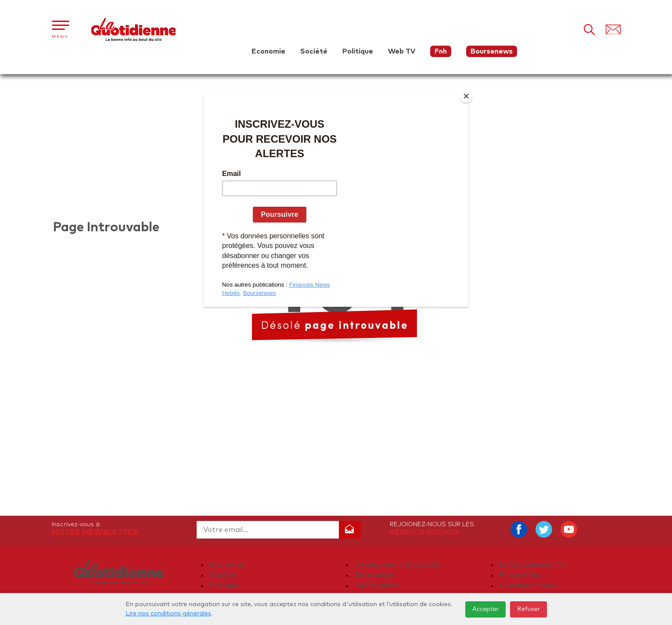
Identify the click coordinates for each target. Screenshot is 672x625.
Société (314, 51)
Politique (358, 51)
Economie (268, 51)
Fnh (441, 51)
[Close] (466, 96)
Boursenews (492, 51)
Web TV (402, 51)
